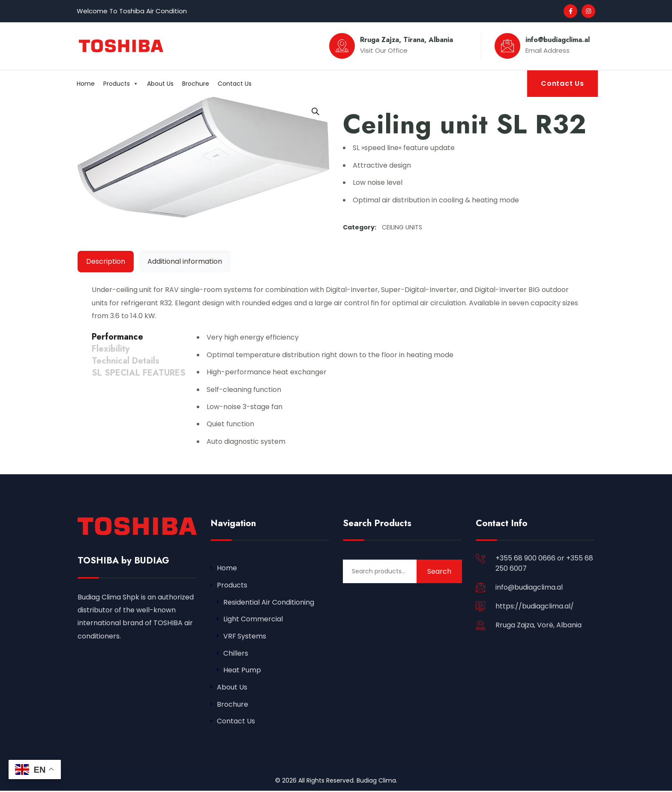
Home (86, 84)
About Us (160, 84)
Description (106, 261)
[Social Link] (570, 11)
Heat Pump (242, 671)
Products (121, 84)
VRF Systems (245, 637)
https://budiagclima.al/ (535, 606)
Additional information (185, 261)
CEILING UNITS (402, 227)
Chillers (236, 654)
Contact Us (235, 84)
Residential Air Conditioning (269, 602)
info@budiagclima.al (529, 587)
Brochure (196, 84)
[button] (315, 111)
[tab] (106, 262)
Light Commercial (253, 619)
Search (439, 571)
